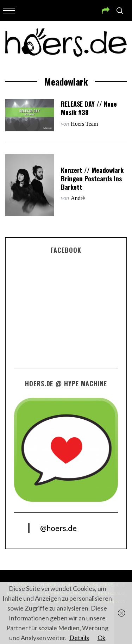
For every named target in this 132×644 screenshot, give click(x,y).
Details (79, 638)
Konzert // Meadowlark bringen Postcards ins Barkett (92, 178)
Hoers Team (84, 124)
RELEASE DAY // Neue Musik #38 (89, 108)
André (78, 198)
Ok (102, 638)
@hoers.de (58, 528)
